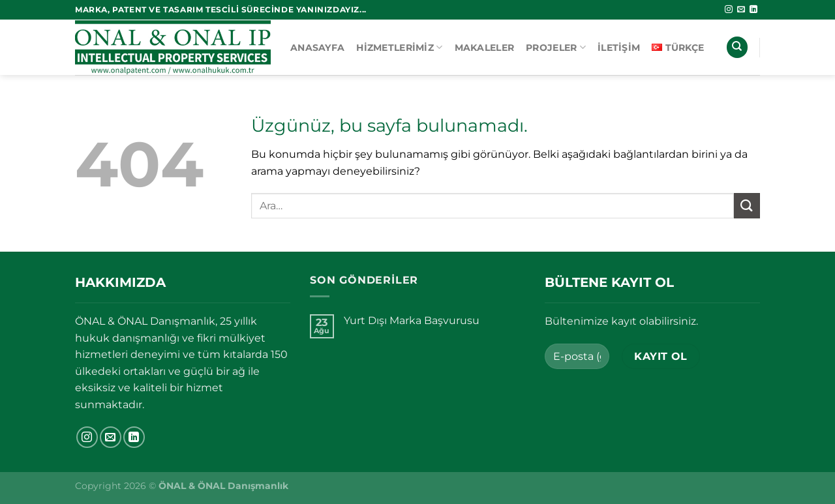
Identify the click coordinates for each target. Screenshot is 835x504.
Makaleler (485, 48)
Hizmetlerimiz (399, 47)
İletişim (619, 48)
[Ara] (737, 47)
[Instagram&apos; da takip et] (729, 10)
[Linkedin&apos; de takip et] (753, 10)
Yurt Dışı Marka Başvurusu (412, 320)
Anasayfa (317, 48)
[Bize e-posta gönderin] (741, 10)
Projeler (556, 47)
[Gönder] (747, 206)
